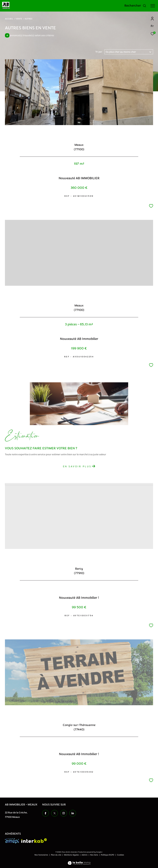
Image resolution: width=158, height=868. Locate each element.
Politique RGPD (108, 855)
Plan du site (56, 855)
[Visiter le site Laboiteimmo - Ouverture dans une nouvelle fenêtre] (79, 861)
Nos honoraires (42, 855)
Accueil (9, 19)
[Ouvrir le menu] (153, 6)
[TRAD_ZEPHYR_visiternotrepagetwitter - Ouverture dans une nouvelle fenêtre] (55, 813)
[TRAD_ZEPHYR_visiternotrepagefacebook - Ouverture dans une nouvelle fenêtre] (45, 813)
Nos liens (94, 855)
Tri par (99, 52)
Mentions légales (72, 855)
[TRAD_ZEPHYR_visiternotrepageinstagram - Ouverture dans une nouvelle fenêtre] (64, 813)
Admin (85, 855)
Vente (19, 19)
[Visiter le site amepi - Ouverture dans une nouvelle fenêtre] (12, 841)
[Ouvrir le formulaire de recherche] (135, 6)
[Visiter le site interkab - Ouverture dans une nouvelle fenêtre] (34, 841)
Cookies (121, 855)
